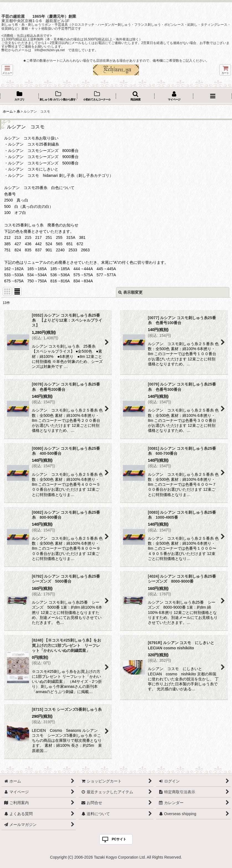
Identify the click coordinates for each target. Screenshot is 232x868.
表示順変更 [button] (130, 292)
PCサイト (119, 839)
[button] (7, 70)
